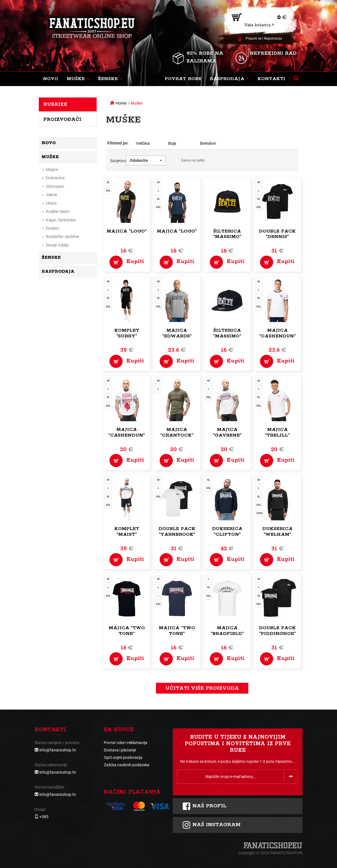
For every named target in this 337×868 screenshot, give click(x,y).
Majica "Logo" (127, 231)
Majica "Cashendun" (277, 333)
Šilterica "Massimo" (227, 234)
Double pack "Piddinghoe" (277, 631)
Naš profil (204, 806)
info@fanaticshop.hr (58, 750)
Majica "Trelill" (277, 432)
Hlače (51, 203)
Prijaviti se (253, 38)
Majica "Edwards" (177, 333)
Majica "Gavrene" (227, 432)
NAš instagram (211, 825)
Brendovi (208, 143)
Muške (136, 103)
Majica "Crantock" (177, 432)
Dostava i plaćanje (120, 750)
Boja (172, 143)
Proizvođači (62, 119)
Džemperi (55, 186)
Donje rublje (57, 245)
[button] (78, 79)
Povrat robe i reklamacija (126, 743)
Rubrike (55, 104)
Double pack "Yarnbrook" (177, 532)
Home (121, 103)
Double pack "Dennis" (277, 234)
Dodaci (53, 228)
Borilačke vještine (63, 236)
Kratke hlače (58, 211)
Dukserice (55, 178)
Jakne (52, 194)
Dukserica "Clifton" (227, 532)
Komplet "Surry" (127, 333)
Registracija (273, 38)
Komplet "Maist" (127, 532)
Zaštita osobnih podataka (127, 765)
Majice (52, 169)
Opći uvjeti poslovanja (123, 757)
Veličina (143, 143)
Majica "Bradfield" (227, 631)
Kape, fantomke (61, 220)
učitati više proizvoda (202, 688)
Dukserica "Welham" (277, 532)
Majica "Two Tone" (127, 631)
